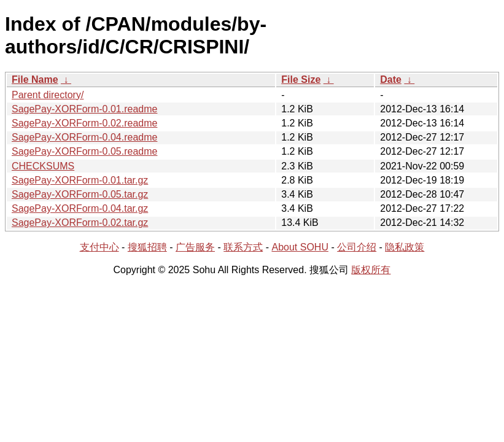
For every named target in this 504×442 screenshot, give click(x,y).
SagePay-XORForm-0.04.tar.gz (80, 208)
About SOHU (300, 247)
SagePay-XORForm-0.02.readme (84, 123)
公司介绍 (357, 247)
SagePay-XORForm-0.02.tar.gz (80, 223)
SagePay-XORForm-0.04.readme (84, 137)
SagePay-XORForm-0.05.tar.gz (80, 194)
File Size (301, 79)
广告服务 (195, 247)
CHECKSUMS (43, 166)
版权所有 (371, 270)
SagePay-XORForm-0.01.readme (84, 109)
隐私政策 (405, 247)
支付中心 (99, 247)
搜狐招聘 (147, 247)
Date (391, 79)
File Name (35, 79)
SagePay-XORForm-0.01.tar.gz (80, 180)
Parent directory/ (48, 95)
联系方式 (243, 247)
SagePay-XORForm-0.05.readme (84, 151)
